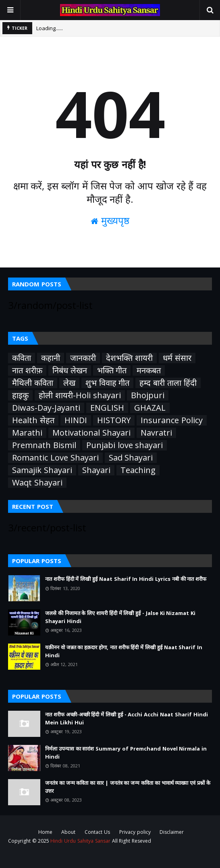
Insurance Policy (172, 420)
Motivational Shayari (91, 433)
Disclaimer (172, 832)
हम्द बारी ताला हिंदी (168, 383)
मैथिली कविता (33, 383)
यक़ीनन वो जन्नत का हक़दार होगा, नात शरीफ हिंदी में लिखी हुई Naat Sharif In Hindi (124, 651)
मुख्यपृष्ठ (110, 220)
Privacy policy (135, 832)
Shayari (96, 470)
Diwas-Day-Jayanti (46, 408)
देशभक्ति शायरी (129, 358)
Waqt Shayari (37, 483)
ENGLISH (107, 408)
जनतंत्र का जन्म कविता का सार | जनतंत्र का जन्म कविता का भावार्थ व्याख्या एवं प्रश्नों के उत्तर (128, 787)
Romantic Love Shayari (55, 458)
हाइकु (20, 395)
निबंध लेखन (70, 370)
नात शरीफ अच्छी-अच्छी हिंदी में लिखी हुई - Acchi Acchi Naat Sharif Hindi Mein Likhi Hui (127, 718)
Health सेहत (33, 420)
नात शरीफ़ (27, 370)
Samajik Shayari (42, 470)
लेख (69, 383)
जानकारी (83, 358)
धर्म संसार (177, 358)
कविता (22, 358)
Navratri (156, 433)
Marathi (27, 433)
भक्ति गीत (112, 370)
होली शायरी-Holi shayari (80, 395)
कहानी (51, 358)
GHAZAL (150, 408)
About (68, 832)
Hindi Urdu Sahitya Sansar (80, 841)
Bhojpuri (148, 395)
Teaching (138, 470)
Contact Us (97, 832)
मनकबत (149, 370)
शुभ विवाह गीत (108, 383)
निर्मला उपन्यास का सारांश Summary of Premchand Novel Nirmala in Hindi (126, 753)
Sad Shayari (131, 458)
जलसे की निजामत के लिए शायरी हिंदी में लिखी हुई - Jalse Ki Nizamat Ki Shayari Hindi (120, 617)
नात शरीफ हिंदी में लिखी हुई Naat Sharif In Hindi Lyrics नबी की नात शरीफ (126, 579)
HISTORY (114, 420)
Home (45, 832)
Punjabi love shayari (125, 445)
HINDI (76, 420)
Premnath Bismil (44, 445)
